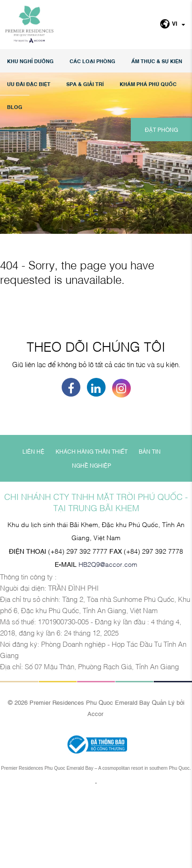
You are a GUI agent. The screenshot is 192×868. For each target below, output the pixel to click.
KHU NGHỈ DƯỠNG (30, 61)
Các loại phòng (92, 61)
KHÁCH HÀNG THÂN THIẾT (92, 521)
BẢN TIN (150, 521)
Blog (15, 107)
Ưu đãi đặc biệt (29, 84)
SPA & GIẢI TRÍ (85, 84)
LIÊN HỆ (33, 521)
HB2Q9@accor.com (108, 634)
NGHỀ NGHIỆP (92, 535)
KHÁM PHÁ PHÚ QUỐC (148, 84)
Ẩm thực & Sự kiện (157, 61)
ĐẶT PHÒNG (161, 130)
